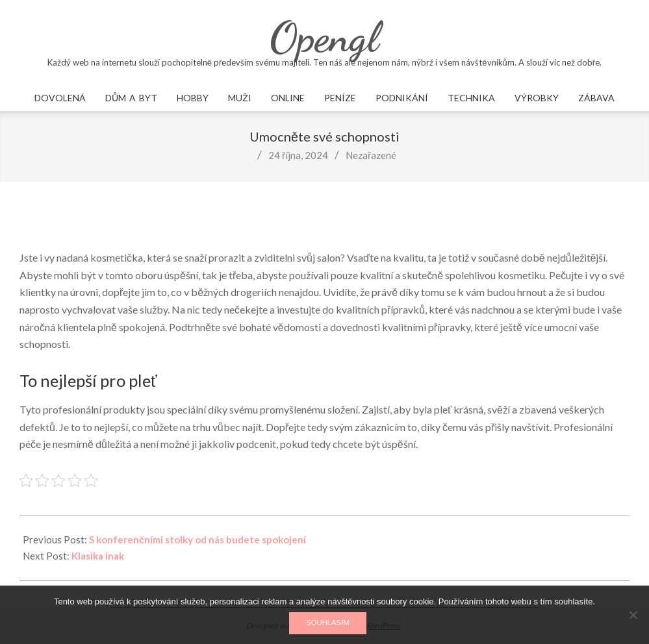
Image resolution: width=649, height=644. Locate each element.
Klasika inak (98, 556)
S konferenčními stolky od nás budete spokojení (197, 539)
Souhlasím (327, 623)
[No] (633, 615)
